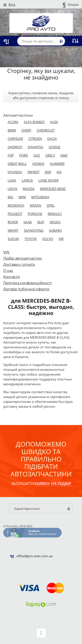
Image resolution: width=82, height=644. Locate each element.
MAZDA (29, 189)
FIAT (11, 155)
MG (10, 197)
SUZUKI (13, 239)
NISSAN (35, 205)
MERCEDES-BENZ (53, 189)
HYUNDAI (15, 172)
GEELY (50, 155)
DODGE (55, 147)
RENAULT (55, 214)
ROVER (13, 222)
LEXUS (12, 189)
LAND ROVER (48, 180)
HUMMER (57, 164)
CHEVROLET (46, 130)
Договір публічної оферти (26, 289)
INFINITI (33, 172)
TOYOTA (31, 239)
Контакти (12, 277)
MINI (22, 197)
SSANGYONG (34, 230)
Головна (10, 53)
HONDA (38, 164)
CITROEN (35, 139)
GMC (64, 155)
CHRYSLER (15, 139)
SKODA (55, 222)
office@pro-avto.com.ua (34, 556)
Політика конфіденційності (27, 283)
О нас (8, 270)
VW (61, 239)
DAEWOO (15, 147)
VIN (6, 252)
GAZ (37, 155)
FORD (24, 155)
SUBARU (55, 230)
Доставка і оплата (19, 264)
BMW (12, 130)
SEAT (41, 222)
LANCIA (27, 180)
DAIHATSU (36, 147)
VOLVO (48, 239)
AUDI (54, 122)
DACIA (52, 139)
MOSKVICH (16, 205)
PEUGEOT (15, 214)
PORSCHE (35, 214)
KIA (59, 172)
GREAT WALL (17, 164)
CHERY (26, 130)
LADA (12, 180)
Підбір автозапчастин (23, 258)
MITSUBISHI (40, 197)
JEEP (48, 172)
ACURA (13, 122)
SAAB (28, 222)
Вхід (12, 4)
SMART (13, 230)
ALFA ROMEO (34, 122)
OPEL (51, 205)
